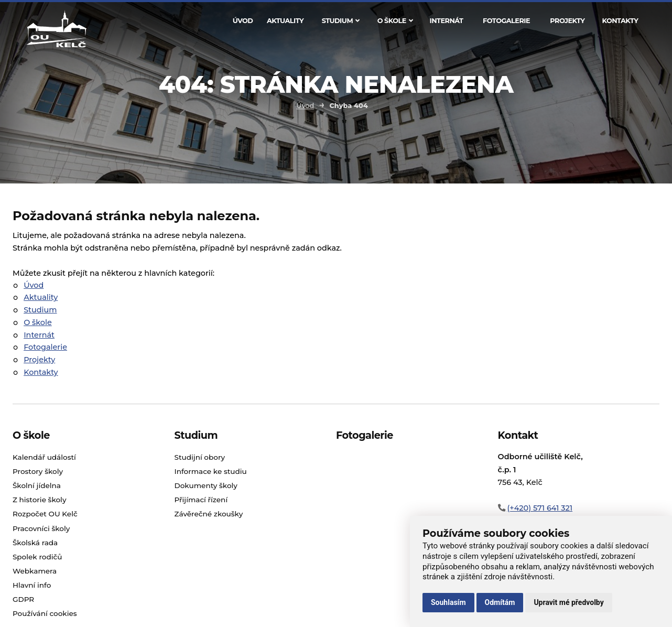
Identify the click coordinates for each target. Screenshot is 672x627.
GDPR (23, 599)
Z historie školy (40, 500)
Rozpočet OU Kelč (45, 514)
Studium (341, 21)
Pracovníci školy (41, 528)
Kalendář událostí (44, 457)
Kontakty (620, 21)
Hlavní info (32, 585)
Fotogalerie (506, 21)
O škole (395, 21)
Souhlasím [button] (448, 602)
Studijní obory (199, 457)
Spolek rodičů (37, 557)
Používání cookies (45, 613)
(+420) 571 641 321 (540, 508)
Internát (446, 21)
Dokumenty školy (205, 485)
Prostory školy (38, 471)
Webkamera (35, 571)
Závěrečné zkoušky (208, 514)
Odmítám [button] (500, 602)
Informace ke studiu (210, 471)
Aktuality (285, 21)
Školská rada (35, 543)
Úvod (243, 21)
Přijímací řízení (201, 500)
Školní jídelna (37, 485)
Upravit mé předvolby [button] (568, 602)
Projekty (567, 21)
